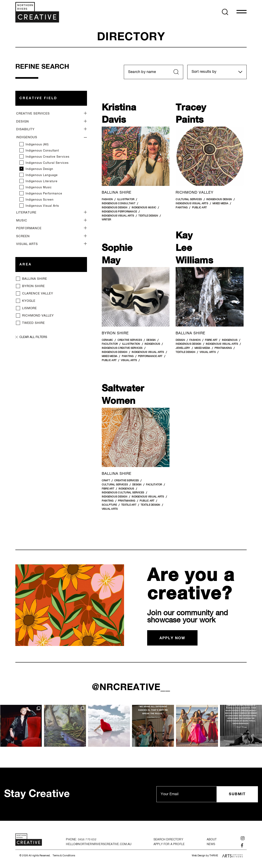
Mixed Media (220, 204)
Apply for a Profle (169, 844)
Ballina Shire (35, 279)
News (211, 844)
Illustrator (126, 200)
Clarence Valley (38, 294)
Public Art (199, 208)
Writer (106, 220)
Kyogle (29, 301)
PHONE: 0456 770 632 (81, 840)
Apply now (172, 638)
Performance (29, 228)
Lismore (30, 308)
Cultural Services (189, 200)
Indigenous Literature (42, 181)
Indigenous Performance (44, 194)
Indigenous (27, 137)
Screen (23, 236)
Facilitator (110, 344)
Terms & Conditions (64, 856)
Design (23, 122)
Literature (26, 213)
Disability (25, 129)
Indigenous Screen (40, 200)
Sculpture (109, 505)
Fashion (107, 200)
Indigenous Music (39, 188)
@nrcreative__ (131, 688)
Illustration (131, 344)
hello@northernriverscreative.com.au (99, 844)
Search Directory (168, 840)
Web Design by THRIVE (205, 856)
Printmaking (223, 348)
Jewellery (183, 348)
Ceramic (107, 340)
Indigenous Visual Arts (42, 206)
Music (22, 221)
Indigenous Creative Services (47, 157)
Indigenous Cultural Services (47, 163)
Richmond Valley (38, 316)
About (212, 840)
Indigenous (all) (37, 145)
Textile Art (129, 505)
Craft (106, 481)
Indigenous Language (42, 175)
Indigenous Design (39, 169)
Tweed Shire (33, 323)
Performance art (150, 356)
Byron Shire (33, 286)
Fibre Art (211, 340)
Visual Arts (27, 244)
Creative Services (33, 114)
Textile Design (148, 216)
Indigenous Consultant (42, 151)
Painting (182, 208)
